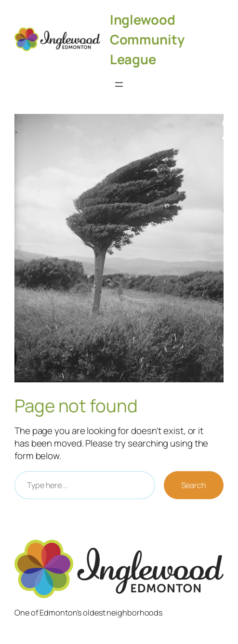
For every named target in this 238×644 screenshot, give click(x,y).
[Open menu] (119, 84)
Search (194, 485)
